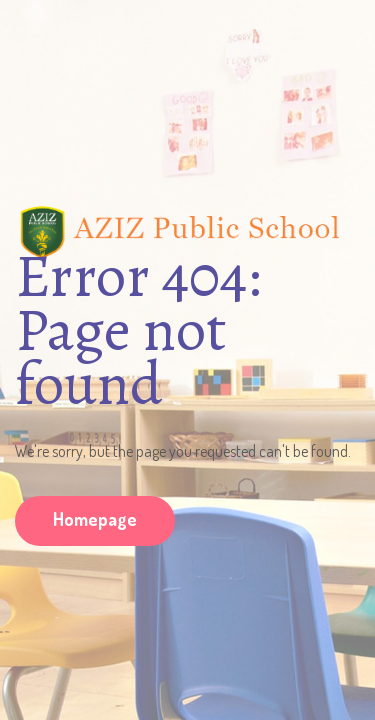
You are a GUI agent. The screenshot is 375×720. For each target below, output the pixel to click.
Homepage (95, 519)
